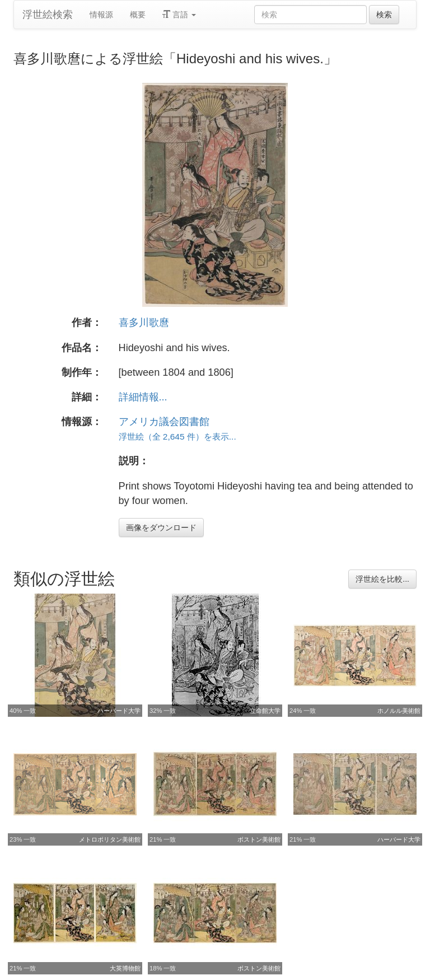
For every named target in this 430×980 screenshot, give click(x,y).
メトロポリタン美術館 (110, 839)
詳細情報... (143, 397)
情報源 (101, 15)
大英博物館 (125, 968)
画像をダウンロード (161, 528)
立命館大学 (265, 711)
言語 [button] (179, 15)
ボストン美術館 (259, 839)
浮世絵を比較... (382, 579)
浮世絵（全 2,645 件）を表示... (177, 437)
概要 (138, 15)
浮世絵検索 (48, 15)
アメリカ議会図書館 (164, 422)
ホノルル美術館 (399, 711)
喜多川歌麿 (144, 323)
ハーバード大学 (119, 711)
